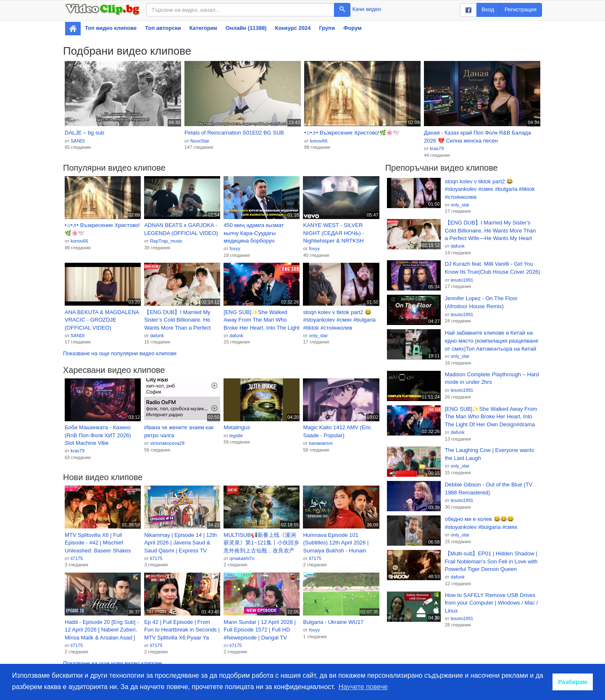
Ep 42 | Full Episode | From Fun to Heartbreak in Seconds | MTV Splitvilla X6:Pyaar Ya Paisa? (182, 630)
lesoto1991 (462, 280)
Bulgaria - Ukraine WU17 (333, 622)
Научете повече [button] (363, 687)
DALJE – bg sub (84, 133)
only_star (318, 335)
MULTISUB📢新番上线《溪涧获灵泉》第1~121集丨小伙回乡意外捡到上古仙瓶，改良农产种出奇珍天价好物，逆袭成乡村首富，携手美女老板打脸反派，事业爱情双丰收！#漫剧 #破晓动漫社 (261, 543)
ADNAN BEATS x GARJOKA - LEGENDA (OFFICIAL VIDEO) (181, 229)
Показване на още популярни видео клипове (120, 353)
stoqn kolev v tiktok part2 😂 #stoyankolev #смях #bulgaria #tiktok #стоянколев (339, 320)
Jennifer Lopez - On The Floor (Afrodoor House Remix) (481, 302)
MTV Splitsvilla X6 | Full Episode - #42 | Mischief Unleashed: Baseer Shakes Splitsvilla (98, 543)
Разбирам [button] (573, 682)
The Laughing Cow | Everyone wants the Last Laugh (489, 454)
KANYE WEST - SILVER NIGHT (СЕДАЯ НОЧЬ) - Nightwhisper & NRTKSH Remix (333, 233)
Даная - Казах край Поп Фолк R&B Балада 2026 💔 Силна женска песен (477, 137)
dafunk (157, 335)
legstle (236, 436)
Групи (327, 28)
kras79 (437, 148)
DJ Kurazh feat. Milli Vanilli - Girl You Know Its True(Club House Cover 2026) (493, 268)
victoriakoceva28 (167, 443)
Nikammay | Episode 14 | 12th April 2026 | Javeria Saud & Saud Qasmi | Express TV (180, 543)
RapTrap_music (166, 241)
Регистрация (521, 9)
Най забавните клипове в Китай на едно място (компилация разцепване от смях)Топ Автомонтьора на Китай (492, 341)
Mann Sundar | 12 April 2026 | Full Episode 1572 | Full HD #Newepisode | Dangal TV (260, 630)
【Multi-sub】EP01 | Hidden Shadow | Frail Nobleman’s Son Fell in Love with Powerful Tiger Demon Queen (491, 561)
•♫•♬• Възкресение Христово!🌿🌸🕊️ (352, 133)
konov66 (319, 141)
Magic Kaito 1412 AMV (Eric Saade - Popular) (337, 431)
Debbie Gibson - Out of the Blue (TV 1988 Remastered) (489, 489)
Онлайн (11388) (246, 28)
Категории (203, 28)
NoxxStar (200, 141)
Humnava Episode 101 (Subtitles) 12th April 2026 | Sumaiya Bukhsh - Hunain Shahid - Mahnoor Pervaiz (336, 543)
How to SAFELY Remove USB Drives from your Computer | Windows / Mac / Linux (492, 603)
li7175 (77, 558)
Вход (488, 9)
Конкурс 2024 (293, 28)
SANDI (78, 141)
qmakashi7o (242, 558)
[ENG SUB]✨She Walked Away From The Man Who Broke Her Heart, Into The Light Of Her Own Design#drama (261, 320)
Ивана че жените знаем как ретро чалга (179, 431)
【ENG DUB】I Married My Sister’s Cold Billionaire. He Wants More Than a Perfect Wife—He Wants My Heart (177, 320)
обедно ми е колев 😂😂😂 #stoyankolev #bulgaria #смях (481, 523)
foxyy (235, 248)
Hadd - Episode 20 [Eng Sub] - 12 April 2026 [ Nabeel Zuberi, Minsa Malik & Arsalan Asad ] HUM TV (102, 630)
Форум (352, 28)
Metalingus (237, 427)
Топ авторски (163, 28)
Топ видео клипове (111, 28)
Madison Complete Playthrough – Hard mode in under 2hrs (492, 378)
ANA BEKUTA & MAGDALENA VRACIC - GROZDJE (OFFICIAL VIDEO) (102, 320)
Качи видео (367, 9)
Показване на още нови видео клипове (112, 663)
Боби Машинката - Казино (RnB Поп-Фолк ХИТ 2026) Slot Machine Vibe (98, 435)
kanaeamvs (321, 443)
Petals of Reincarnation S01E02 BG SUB (234, 133)
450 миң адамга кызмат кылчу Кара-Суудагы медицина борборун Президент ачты (254, 233)
